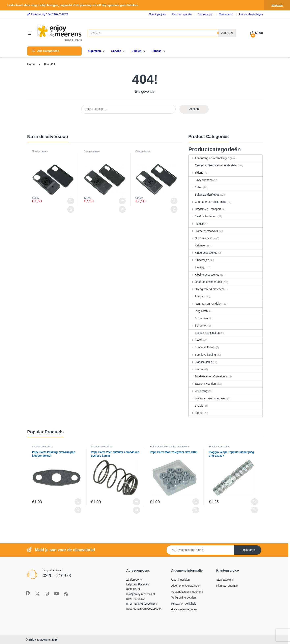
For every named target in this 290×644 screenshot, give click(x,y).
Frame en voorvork (203, 231)
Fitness (196, 224)
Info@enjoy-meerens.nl (141, 594)
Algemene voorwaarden (186, 586)
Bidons (196, 173)
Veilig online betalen (183, 598)
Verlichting (198, 391)
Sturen (196, 369)
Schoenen (198, 326)
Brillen (196, 187)
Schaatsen (198, 318)
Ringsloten (198, 311)
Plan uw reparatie (227, 586)
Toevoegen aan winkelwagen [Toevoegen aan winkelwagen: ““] (71, 201)
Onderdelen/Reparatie (205, 282)
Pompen (197, 296)
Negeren (277, 5)
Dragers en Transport (205, 209)
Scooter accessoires (204, 333)
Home (31, 64)
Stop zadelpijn (225, 580)
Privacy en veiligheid (184, 604)
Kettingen (198, 245)
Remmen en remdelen (205, 304)
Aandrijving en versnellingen (209, 158)
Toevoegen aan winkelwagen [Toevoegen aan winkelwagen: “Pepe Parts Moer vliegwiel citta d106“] (196, 502)
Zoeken (227, 33)
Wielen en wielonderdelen (208, 398)
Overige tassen (40, 151)
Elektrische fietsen (203, 216)
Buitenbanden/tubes (204, 195)
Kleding (196, 267)
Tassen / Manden (202, 384)
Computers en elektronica (207, 202)
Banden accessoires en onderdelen (213, 165)
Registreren (248, 550)
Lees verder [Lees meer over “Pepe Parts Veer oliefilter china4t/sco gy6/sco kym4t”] (137, 502)
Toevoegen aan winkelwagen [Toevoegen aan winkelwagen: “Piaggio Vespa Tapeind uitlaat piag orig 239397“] (255, 502)
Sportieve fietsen (202, 347)
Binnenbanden (201, 180)
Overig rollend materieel (206, 289)
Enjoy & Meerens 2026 (43, 640)
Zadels (196, 406)
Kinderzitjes (199, 260)
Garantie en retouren (184, 609)
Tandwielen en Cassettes (207, 376)
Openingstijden (180, 580)
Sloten (196, 340)
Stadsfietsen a (200, 362)
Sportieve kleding (202, 355)
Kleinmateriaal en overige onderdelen (169, 447)
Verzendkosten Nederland (187, 592)
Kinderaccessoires (203, 253)
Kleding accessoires (204, 275)
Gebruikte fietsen (202, 238)
